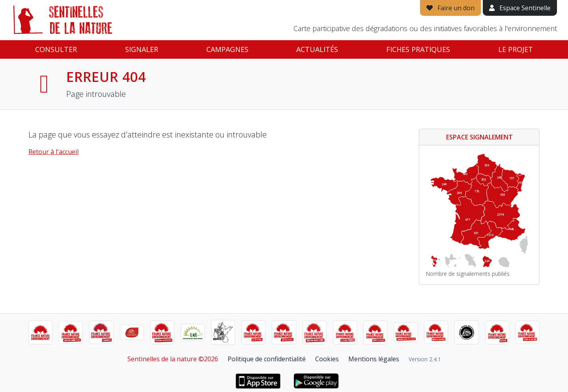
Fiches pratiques (418, 49)
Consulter (56, 49)
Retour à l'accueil (53, 152)
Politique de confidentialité (267, 359)
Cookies (327, 359)
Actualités (317, 49)
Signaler (142, 49)
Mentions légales (374, 359)
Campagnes (227, 49)
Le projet (516, 49)
